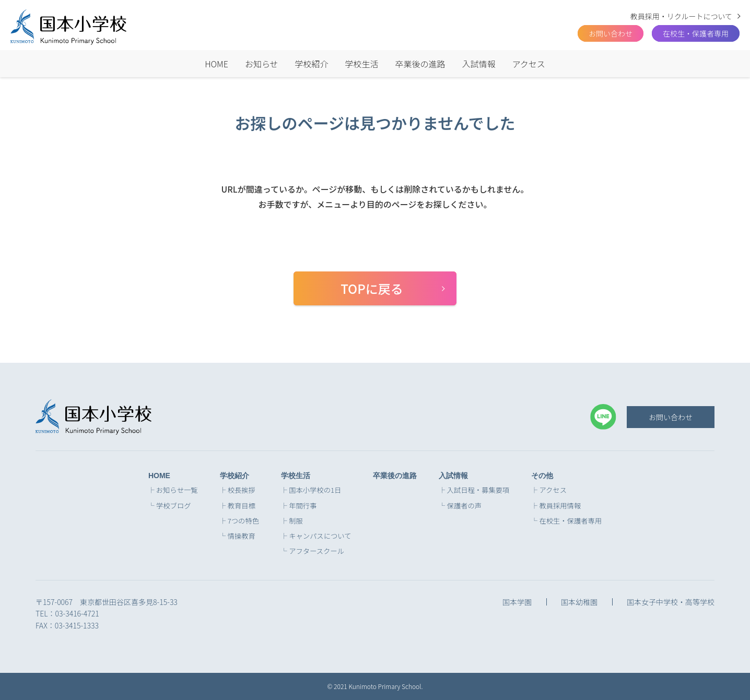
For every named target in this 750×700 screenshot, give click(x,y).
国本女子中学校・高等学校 (671, 602)
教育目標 (242, 506)
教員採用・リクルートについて (681, 16)
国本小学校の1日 (315, 490)
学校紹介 (312, 64)
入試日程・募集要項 (478, 490)
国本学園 (517, 602)
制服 (296, 521)
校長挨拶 (242, 490)
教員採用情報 (560, 506)
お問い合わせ (671, 417)
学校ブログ (173, 506)
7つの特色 (243, 521)
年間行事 (303, 506)
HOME (216, 64)
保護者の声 (464, 506)
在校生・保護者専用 (696, 33)
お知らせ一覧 (177, 490)
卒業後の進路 (420, 64)
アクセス (529, 64)
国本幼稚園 (579, 602)
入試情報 (479, 64)
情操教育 (242, 536)
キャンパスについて (320, 536)
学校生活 (362, 64)
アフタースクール (317, 551)
